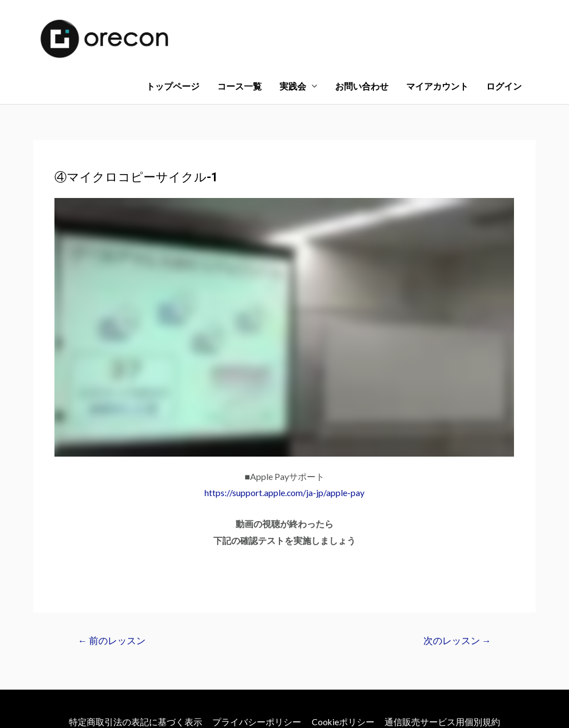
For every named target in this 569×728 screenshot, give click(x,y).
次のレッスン (457, 590)
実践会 (293, 30)
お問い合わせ (362, 30)
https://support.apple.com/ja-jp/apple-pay (285, 441)
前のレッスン (112, 590)
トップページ (173, 30)
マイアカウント (437, 30)
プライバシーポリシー (257, 670)
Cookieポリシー (343, 670)
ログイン (504, 30)
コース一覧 (239, 30)
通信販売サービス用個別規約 (443, 670)
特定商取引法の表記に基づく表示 (135, 670)
